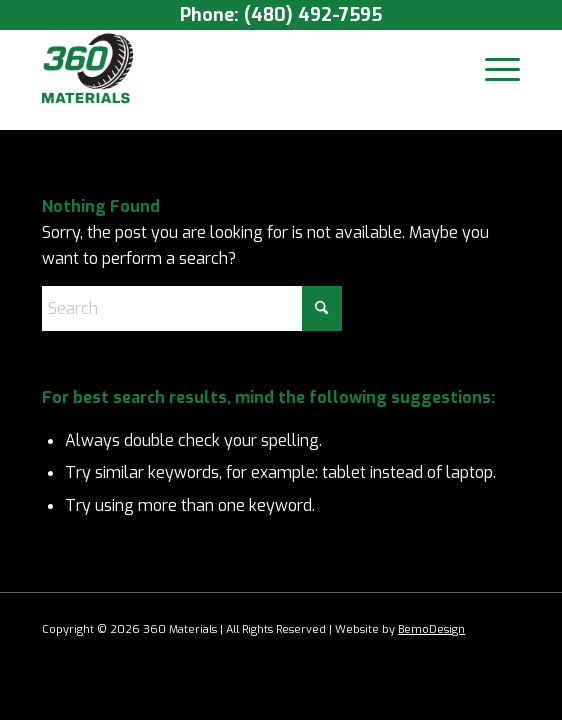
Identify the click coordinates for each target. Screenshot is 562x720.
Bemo (413, 629)
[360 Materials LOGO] (233, 69)
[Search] (192, 308)
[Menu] (492, 69)
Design (447, 629)
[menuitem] (492, 69)
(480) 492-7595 (313, 15)
